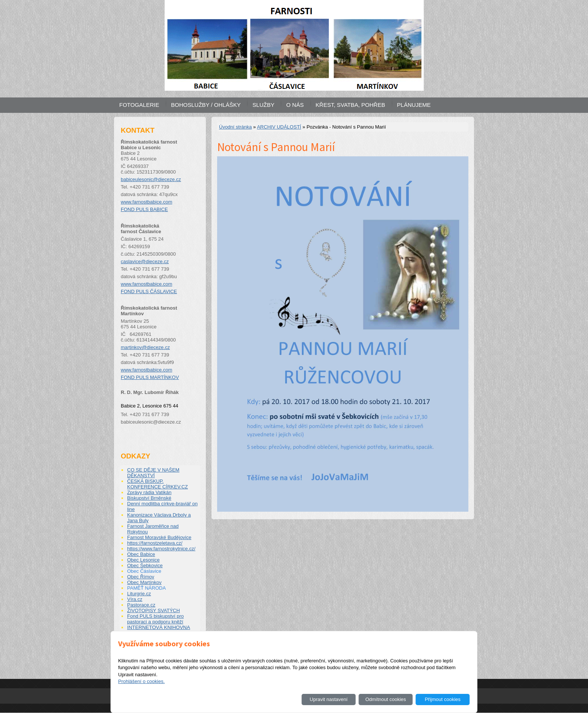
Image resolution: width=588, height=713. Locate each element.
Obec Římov (141, 577)
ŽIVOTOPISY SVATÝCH (154, 610)
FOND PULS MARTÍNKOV (150, 377)
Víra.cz (135, 599)
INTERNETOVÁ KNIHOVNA (159, 627)
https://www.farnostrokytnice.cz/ (161, 549)
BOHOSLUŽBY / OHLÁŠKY (206, 105)
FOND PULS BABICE (144, 209)
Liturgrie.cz (139, 594)
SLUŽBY (263, 105)
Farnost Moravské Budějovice (159, 537)
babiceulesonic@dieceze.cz (151, 179)
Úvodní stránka (235, 127)
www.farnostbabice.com (146, 202)
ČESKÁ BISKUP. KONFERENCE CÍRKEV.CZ (157, 484)
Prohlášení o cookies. (141, 681)
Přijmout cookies (443, 699)
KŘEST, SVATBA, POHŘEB (350, 105)
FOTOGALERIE (139, 105)
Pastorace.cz (141, 605)
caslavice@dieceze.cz (145, 261)
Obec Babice (141, 554)
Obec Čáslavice (144, 571)
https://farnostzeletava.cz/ (155, 543)
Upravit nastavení (329, 699)
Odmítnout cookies (385, 699)
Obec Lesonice (143, 560)
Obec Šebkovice (145, 565)
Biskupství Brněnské (149, 498)
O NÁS (295, 105)
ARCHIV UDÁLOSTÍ (279, 127)
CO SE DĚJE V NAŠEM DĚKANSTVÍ (153, 473)
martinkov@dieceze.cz (145, 347)
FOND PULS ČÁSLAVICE (149, 291)
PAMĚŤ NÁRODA (146, 588)
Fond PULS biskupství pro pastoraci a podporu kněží (155, 619)
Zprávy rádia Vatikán (149, 492)
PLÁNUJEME (414, 105)
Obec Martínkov (144, 582)
